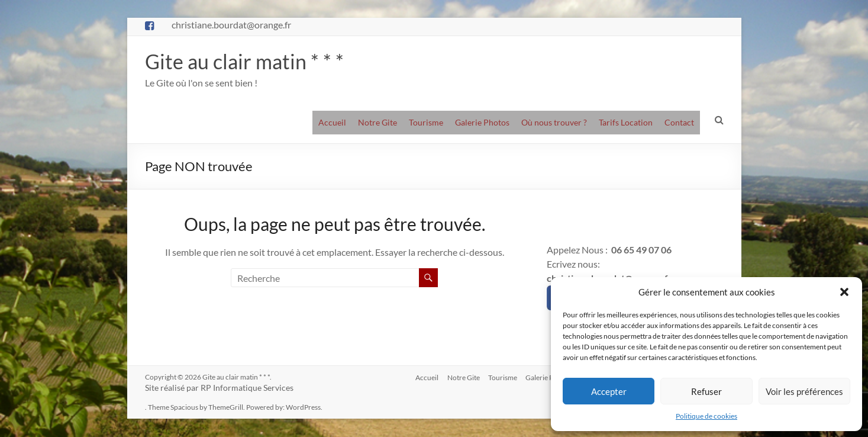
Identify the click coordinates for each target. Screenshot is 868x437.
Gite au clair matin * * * (248, 62)
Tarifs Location (626, 123)
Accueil (332, 123)
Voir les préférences (804, 391)
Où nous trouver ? (554, 123)
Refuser (706, 391)
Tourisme (426, 123)
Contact (679, 123)
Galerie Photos (482, 123)
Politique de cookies (706, 416)
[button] (844, 292)
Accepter (609, 391)
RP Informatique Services (247, 388)
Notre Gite (377, 123)
